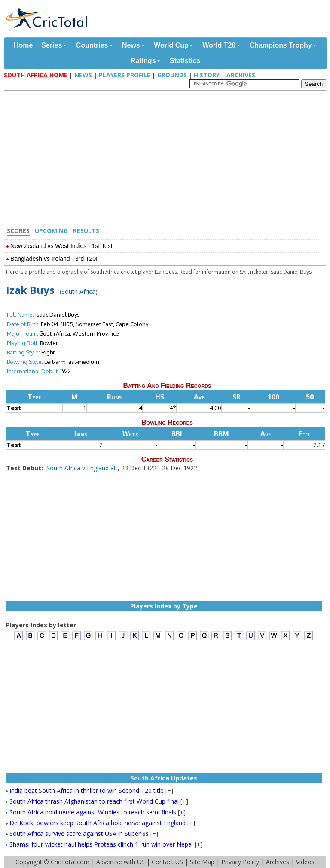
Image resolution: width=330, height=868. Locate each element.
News (131, 45)
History (207, 75)
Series (52, 45)
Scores (18, 231)
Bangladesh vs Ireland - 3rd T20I (54, 259)
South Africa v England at (82, 468)
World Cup (171, 45)
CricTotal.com (70, 862)
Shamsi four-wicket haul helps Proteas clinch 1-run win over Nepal (101, 844)
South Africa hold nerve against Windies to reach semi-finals (93, 812)
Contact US (167, 862)
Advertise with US (121, 862)
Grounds (172, 75)
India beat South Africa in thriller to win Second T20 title (87, 791)
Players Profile (125, 75)
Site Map (202, 862)
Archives (241, 75)
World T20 (219, 45)
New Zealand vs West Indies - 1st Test (61, 246)
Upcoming (51, 231)
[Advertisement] (167, 157)
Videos (305, 862)
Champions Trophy (281, 45)
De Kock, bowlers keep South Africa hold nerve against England (98, 823)
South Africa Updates (164, 778)
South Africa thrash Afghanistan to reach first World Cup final (94, 801)
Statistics (185, 61)
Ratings (143, 61)
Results (86, 231)
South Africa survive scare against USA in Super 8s (79, 833)
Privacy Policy (240, 862)
